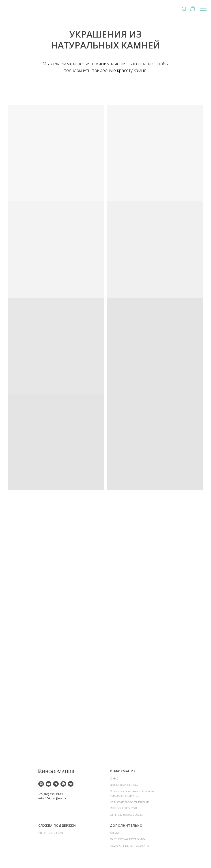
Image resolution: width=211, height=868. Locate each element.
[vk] (71, 783)
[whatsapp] (63, 783)
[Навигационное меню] (203, 9)
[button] (184, 9)
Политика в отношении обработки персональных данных (132, 793)
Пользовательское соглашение (130, 802)
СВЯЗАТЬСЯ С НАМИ (51, 833)
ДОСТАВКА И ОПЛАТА (124, 785)
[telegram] (56, 783)
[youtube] (48, 783)
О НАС (114, 778)
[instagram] (41, 783)
